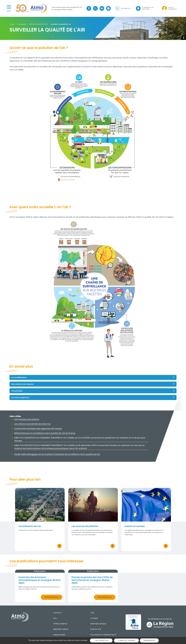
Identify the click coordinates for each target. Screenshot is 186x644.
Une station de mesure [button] (22, 384)
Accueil (12, 24)
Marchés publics (61, 629)
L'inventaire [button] (17, 391)
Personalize (149, 640)
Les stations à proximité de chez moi (32, 424)
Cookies (94, 618)
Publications (59, 635)
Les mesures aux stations (27, 419)
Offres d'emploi (60, 624)
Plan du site (96, 629)
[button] (122, 8)
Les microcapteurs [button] (20, 397)
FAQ (55, 618)
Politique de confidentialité (103, 635)
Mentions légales (98, 624)
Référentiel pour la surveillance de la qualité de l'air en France (45, 433)
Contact (58, 613)
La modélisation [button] (19, 377)
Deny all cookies (127, 640)
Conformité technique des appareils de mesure (38, 428)
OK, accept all (101, 640)
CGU (92, 613)
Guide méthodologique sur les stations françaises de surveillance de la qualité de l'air (57, 454)
